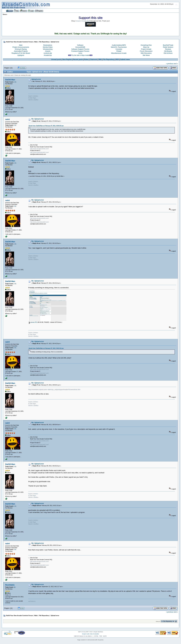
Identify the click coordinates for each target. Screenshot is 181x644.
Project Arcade (146, 49)
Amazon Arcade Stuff (83, 21)
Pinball (119, 51)
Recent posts (78, 59)
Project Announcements (21, 47)
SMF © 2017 (89, 632)
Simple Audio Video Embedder (91, 634)
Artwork (48, 51)
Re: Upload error (38, 119)
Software (80, 45)
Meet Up (146, 47)
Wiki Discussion (146, 53)
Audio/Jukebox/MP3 (119, 45)
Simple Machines (98, 632)
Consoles (119, 49)
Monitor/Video (48, 47)
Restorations (48, 45)
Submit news (125, 59)
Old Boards (168, 51)
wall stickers (32, 601)
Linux (80, 53)
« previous (170, 64)
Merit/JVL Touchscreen (119, 47)
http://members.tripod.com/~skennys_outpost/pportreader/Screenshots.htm (54, 390)
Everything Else (146, 45)
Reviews (168, 49)
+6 (15, 125)
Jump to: (158, 621)
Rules (86, 59)
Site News (146, 55)
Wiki (100, 59)
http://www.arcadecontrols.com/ (39, 149)
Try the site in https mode (80, 55)
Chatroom (93, 59)
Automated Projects (21, 51)
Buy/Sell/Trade (168, 45)
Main (21, 45)
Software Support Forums (80, 49)
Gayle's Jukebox (33, 96)
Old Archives (168, 53)
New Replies (67, 59)
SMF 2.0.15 (81, 632)
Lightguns (21, 55)
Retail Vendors (168, 47)
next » (176, 64)
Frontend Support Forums (80, 51)
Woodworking (48, 49)
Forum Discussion (146, 51)
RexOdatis (10, 585)
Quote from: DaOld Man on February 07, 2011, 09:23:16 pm (46, 348)
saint (7, 119)
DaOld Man (10, 80)
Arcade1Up (48, 55)
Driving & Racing (21, 49)
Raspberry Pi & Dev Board (21, 53)
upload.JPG (33, 322)
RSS (117, 59)
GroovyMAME (80, 47)
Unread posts (56, 59)
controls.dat (48, 53)
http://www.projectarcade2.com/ (39, 152)
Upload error (36, 79)
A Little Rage (32, 98)
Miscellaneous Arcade (119, 53)
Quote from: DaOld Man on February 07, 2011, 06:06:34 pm (46, 126)
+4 (15, 82)
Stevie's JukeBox (33, 100)
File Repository (109, 59)
